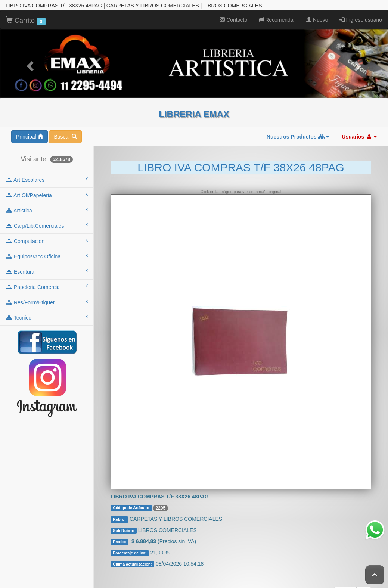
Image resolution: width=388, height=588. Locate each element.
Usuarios (359, 131)
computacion (47, 235)
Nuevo (317, 14)
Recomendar (277, 14)
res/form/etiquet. (47, 296)
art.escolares (47, 174)
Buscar (65, 131)
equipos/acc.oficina (47, 250)
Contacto (233, 14)
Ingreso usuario (361, 14)
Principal (30, 131)
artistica (47, 204)
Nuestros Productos (298, 131)
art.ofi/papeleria (47, 189)
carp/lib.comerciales (47, 220)
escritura (47, 265)
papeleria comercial (47, 281)
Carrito (26, 15)
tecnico (47, 311)
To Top (375, 575)
